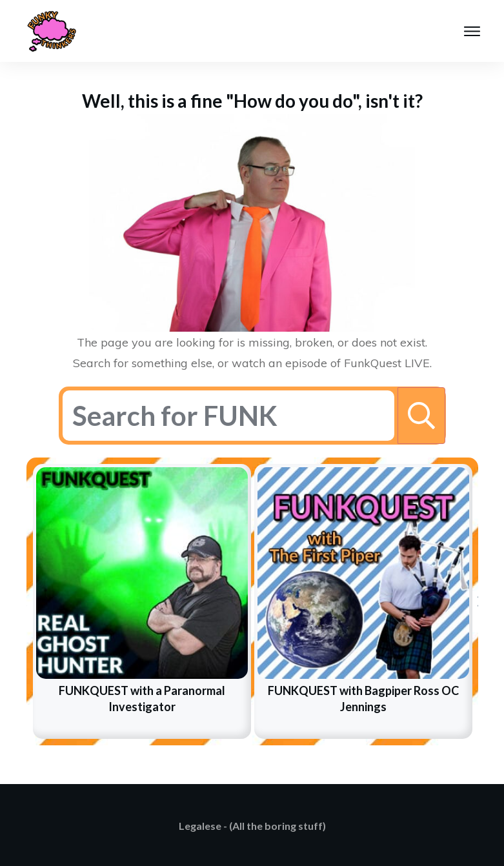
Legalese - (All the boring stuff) (252, 826)
